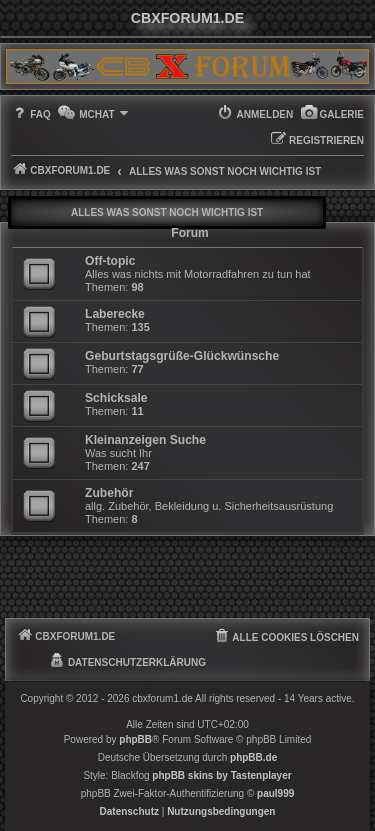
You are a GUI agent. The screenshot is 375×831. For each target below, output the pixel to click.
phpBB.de (253, 757)
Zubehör (109, 493)
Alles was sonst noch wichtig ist (167, 212)
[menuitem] (332, 114)
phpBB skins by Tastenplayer (221, 775)
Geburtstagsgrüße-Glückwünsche (182, 356)
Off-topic (110, 261)
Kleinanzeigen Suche (145, 440)
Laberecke (115, 314)
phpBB (135, 739)
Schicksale (116, 398)
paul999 (275, 793)
